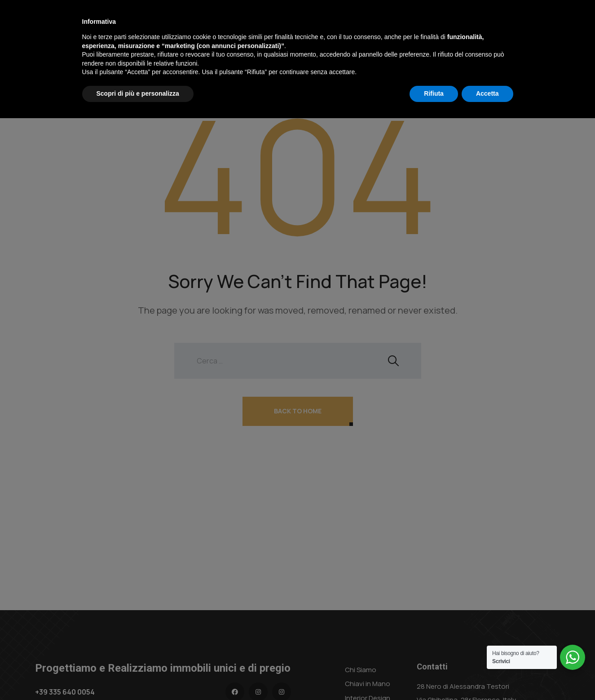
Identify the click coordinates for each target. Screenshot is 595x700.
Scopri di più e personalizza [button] (138, 675)
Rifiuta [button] (434, 675)
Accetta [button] (487, 675)
